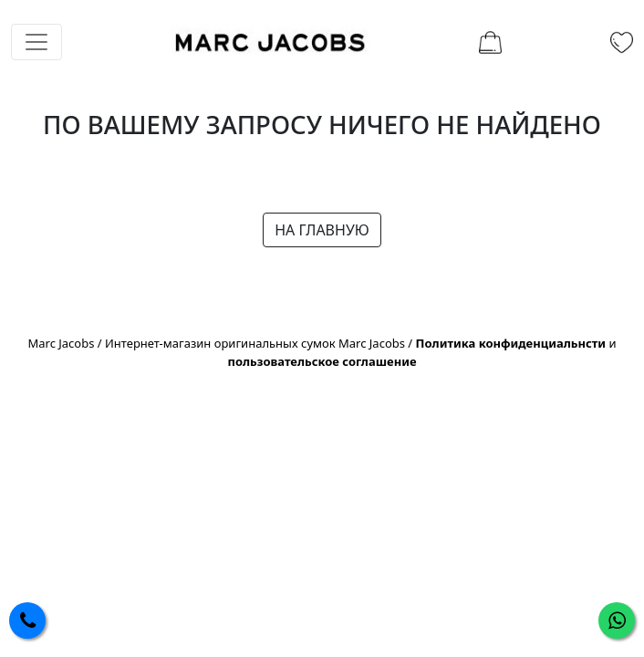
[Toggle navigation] (36, 42)
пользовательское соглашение (322, 361)
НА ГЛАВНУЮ (322, 230)
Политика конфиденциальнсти (511, 343)
